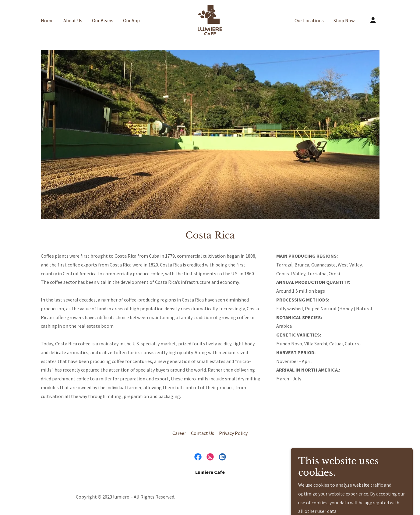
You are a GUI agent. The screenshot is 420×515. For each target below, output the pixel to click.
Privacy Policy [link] (233, 433)
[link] (210, 19)
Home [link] (47, 20)
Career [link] (179, 433)
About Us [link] (73, 20)
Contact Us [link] (203, 433)
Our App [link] (131, 20)
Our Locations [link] (309, 20)
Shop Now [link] (344, 20)
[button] (373, 20)
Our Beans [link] (103, 20)
